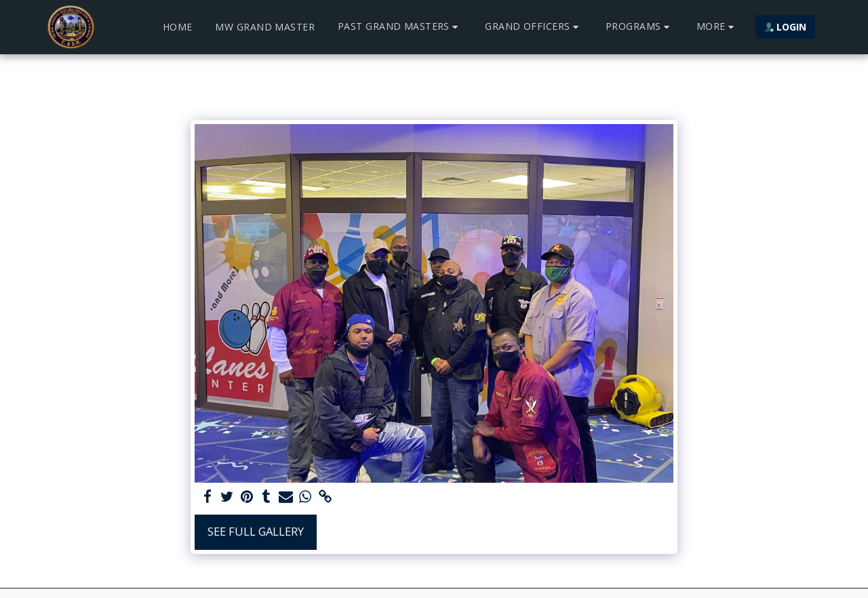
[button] (400, 27)
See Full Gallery (256, 531)
